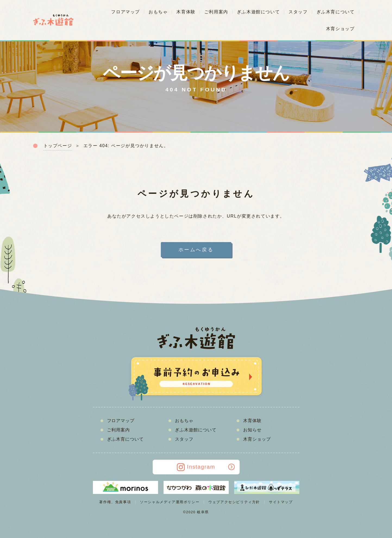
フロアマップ (126, 12)
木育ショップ (340, 29)
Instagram (206, 467)
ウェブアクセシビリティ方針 (234, 502)
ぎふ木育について (336, 12)
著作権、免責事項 (115, 502)
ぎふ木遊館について (258, 12)
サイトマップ (281, 502)
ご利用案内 (216, 12)
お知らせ (252, 430)
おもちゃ (158, 12)
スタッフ (298, 12)
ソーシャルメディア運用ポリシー (170, 502)
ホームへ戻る (196, 250)
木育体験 (186, 12)
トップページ (58, 146)
